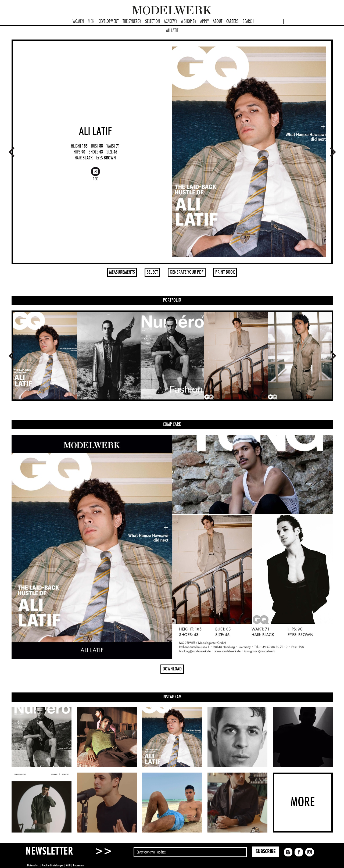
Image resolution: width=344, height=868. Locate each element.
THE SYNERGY (132, 22)
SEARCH (248, 22)
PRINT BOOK (225, 272)
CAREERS (232, 22)
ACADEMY (171, 22)
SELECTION (153, 22)
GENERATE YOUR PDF (187, 272)
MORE (303, 802)
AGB (68, 865)
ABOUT (218, 22)
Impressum (78, 865)
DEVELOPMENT (108, 22)
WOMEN (78, 22)
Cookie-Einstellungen (53, 865)
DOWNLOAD (172, 669)
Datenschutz (33, 865)
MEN (91, 22)
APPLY (205, 22)
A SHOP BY (189, 22)
